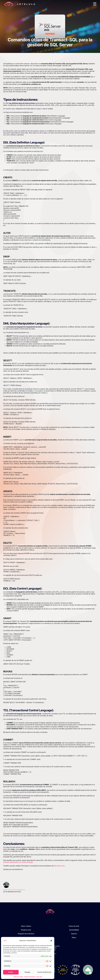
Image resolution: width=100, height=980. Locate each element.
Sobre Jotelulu (26, 926)
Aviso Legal (39, 977)
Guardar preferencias (44, 972)
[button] (51, 941)
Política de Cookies (18, 977)
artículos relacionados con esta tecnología (18, 862)
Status (74, 938)
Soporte (74, 934)
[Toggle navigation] (95, 4)
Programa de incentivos (26, 934)
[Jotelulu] (50, 911)
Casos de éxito (74, 926)
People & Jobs (26, 930)
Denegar (27, 972)
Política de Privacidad (30, 977)
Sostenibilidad (74, 930)
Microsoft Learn (59, 866)
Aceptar (11, 972)
